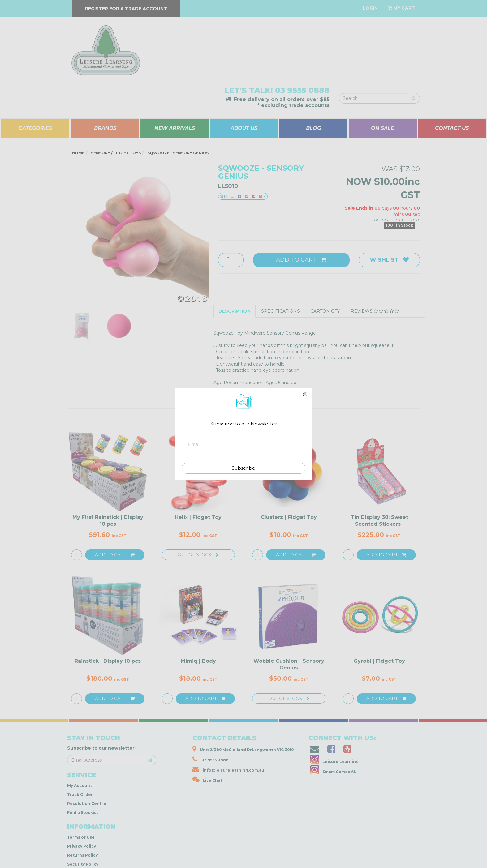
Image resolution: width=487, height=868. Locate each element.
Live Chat (207, 780)
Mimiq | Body (198, 661)
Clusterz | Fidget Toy (289, 517)
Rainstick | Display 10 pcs (108, 661)
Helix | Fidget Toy (198, 517)
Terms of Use (81, 837)
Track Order (80, 795)
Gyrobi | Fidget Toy (379, 661)
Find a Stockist (83, 812)
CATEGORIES (35, 128)
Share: (243, 196)
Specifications (280, 311)
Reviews (375, 311)
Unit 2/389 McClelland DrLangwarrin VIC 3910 (243, 749)
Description (235, 311)
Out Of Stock (198, 555)
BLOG (313, 128)
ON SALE (383, 128)
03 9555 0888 (302, 90)
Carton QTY (325, 311)
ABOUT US (244, 128)
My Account (80, 786)
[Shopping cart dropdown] (401, 8)
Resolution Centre (87, 804)
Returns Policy (82, 855)
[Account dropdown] (370, 8)
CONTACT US (452, 128)
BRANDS (105, 128)
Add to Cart (301, 260)
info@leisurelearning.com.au (228, 769)
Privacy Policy (82, 846)
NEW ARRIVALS (175, 128)
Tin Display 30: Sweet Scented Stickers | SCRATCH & (379, 524)
